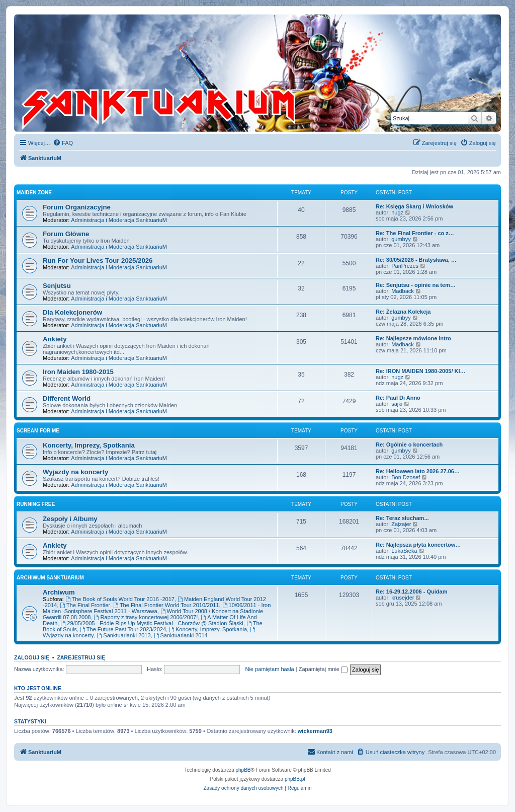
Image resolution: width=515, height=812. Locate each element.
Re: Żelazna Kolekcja (403, 312)
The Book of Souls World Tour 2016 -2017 (120, 599)
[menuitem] (63, 143)
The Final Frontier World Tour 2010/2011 (166, 605)
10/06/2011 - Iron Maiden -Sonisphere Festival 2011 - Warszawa (157, 608)
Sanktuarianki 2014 (181, 635)
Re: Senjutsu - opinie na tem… (416, 285)
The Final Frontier (85, 605)
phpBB (243, 770)
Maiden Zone (34, 193)
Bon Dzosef (406, 477)
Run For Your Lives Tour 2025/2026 (98, 261)
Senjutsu (57, 286)
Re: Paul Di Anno (398, 398)
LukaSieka (404, 551)
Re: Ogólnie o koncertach (409, 445)
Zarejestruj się (81, 657)
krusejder (403, 598)
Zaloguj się (32, 657)
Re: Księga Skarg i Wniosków (414, 206)
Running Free (36, 504)
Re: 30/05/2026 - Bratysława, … (416, 260)
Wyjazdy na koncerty (75, 472)
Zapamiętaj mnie (323, 669)
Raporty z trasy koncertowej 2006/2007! (146, 617)
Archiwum (59, 592)
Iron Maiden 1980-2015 (78, 372)
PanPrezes (405, 266)
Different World (67, 398)
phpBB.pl (295, 779)
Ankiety (55, 339)
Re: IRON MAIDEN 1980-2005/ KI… (421, 371)
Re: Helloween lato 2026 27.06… (418, 471)
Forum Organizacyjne (77, 207)
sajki (397, 404)
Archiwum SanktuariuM (50, 578)
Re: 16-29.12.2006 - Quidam (411, 592)
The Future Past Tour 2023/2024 (123, 629)
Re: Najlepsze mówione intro (413, 338)
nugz (397, 212)
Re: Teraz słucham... (402, 518)
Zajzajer (401, 524)
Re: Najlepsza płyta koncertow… (418, 545)
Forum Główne (66, 234)
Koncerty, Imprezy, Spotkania (89, 445)
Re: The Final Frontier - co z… (415, 233)
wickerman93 (315, 731)
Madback (403, 291)
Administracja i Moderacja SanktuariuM (119, 220)
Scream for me (38, 431)
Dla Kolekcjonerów (72, 312)
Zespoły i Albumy (70, 519)
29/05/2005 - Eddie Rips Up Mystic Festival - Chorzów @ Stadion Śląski (152, 623)
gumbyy (401, 239)
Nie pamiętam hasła (269, 669)
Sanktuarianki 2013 (124, 635)
